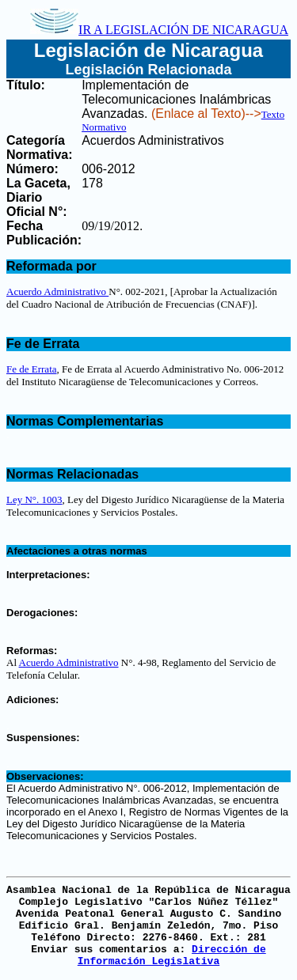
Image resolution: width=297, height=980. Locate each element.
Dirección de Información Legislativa (172, 955)
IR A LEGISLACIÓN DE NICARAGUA (159, 30)
